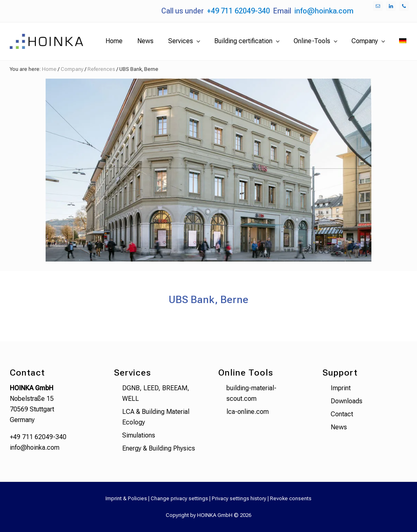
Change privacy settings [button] (179, 498)
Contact (342, 414)
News (339, 427)
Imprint (341, 388)
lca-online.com (248, 412)
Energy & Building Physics (159, 448)
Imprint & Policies (126, 498)
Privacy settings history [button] (239, 498)
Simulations (139, 435)
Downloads (347, 401)
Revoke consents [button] (291, 498)
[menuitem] (403, 41)
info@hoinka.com (324, 11)
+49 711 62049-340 (238, 11)
